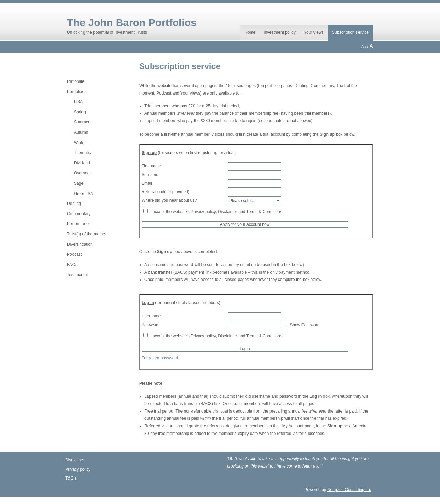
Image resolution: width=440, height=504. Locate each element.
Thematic (82, 153)
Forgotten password (160, 358)
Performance (79, 224)
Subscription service (350, 32)
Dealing (74, 204)
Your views (314, 32)
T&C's (71, 478)
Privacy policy (78, 469)
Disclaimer (75, 460)
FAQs (72, 265)
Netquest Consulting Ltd (349, 490)
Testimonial (77, 275)
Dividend (82, 163)
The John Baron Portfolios (132, 23)
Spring (80, 112)
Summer (82, 122)
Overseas (83, 173)
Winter (80, 143)
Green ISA (84, 194)
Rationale (76, 81)
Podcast (74, 254)
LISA (78, 102)
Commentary (79, 214)
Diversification (80, 244)
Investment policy (280, 32)
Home (250, 32)
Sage (79, 183)
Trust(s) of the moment (88, 234)
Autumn (81, 132)
